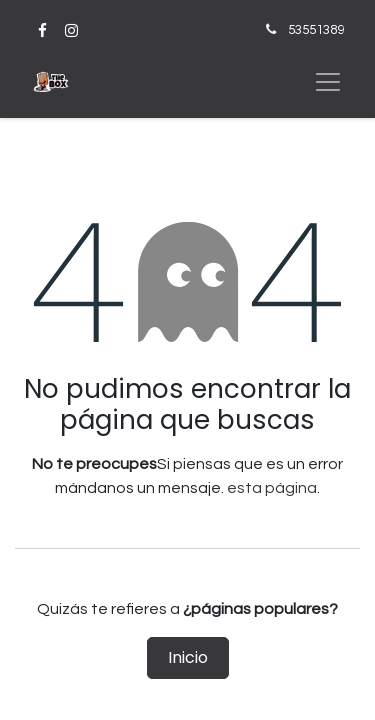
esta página (272, 488)
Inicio (188, 657)
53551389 (316, 30)
